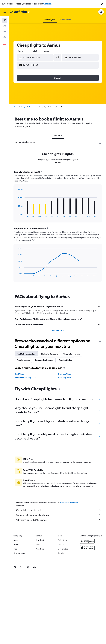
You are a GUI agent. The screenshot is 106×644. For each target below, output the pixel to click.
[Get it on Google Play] (87, 541)
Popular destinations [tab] (44, 360)
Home (16, 107)
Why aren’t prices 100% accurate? (59, 520)
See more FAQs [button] (58, 330)
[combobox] (22, 51)
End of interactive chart (17, 215)
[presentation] (100, 143)
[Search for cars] (5, 32)
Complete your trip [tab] (72, 354)
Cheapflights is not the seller (59, 510)
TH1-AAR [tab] (58, 136)
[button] (102, 4)
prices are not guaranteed (69, 502)
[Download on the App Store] (87, 548)
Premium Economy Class (26, 378)
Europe (24, 107)
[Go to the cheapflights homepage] (20, 12)
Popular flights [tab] (65, 360)
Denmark (32, 107)
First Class (19, 374)
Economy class (65, 378)
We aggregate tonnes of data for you (59, 515)
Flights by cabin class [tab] (26, 354)
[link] (15, 567)
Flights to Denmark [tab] (49, 354)
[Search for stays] (5, 26)
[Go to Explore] (5, 37)
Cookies (47, 4)
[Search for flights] (5, 20)
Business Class (65, 374)
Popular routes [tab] (23, 360)
